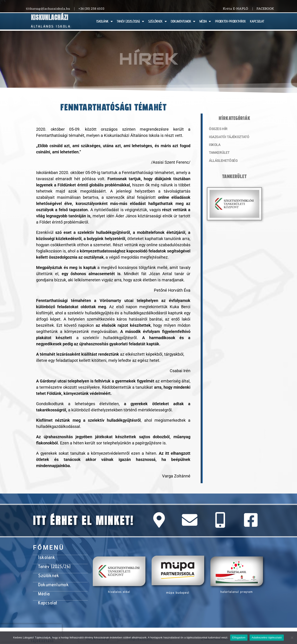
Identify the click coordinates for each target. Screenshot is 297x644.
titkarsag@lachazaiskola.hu (48, 9)
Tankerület (218, 154)
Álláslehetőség (222, 162)
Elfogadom (239, 637)
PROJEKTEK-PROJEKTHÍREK (230, 21)
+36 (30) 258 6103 (91, 9)
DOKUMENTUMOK (183, 21)
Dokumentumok (52, 582)
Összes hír (217, 129)
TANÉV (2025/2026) (130, 21)
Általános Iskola (51, 26)
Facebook (265, 9)
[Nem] (292, 638)
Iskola (214, 146)
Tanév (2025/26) (53, 565)
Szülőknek (48, 573)
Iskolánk (46, 557)
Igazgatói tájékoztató (227, 137)
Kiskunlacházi (50, 17)
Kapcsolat (47, 598)
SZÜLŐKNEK (157, 21)
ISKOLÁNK (105, 21)
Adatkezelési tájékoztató (267, 637)
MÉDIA (205, 21)
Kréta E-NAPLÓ (236, 9)
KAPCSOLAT (257, 21)
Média (43, 590)
